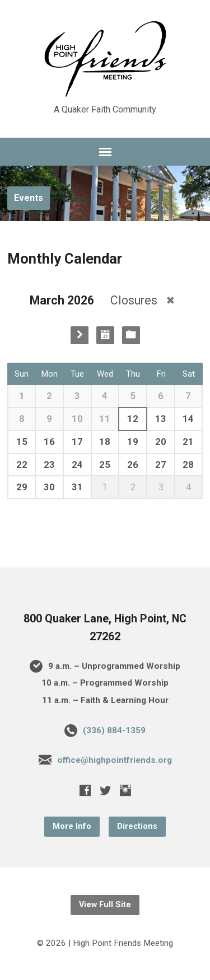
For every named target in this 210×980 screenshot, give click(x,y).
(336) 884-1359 (114, 730)
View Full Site (105, 905)
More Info (72, 826)
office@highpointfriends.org (115, 760)
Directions (137, 826)
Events (29, 198)
